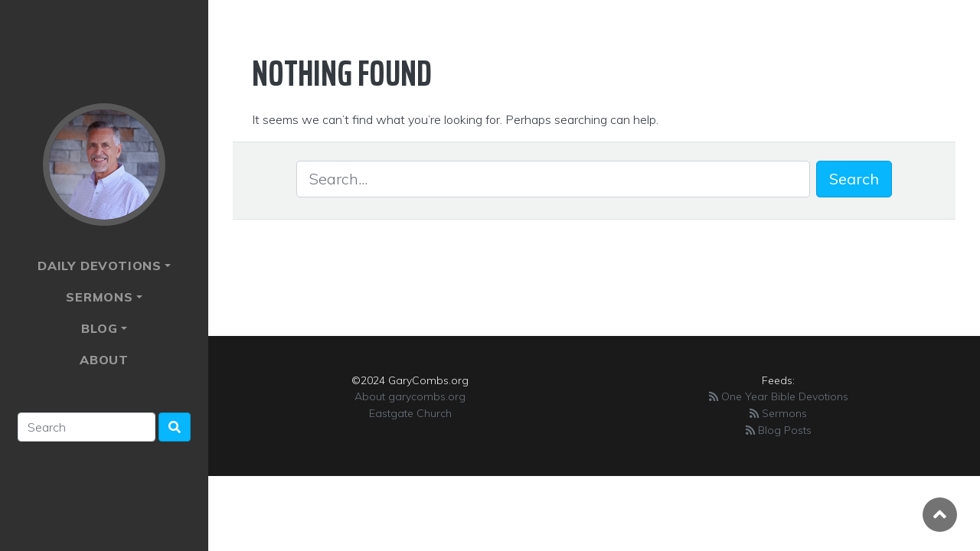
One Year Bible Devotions (779, 396)
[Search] (87, 427)
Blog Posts (779, 430)
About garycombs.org (410, 396)
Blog (99, 328)
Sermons (100, 297)
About (104, 360)
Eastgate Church (410, 413)
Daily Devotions (100, 266)
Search (854, 179)
